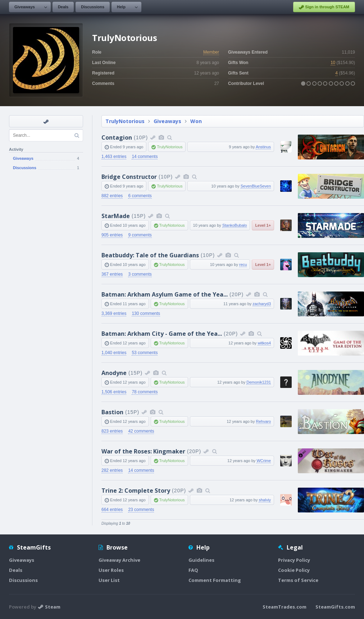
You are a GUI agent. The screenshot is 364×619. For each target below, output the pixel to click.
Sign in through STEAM (324, 7)
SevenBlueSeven (256, 186)
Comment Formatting (215, 580)
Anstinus (263, 147)
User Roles (111, 570)
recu (243, 265)
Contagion (117, 137)
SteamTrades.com (285, 607)
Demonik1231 (259, 382)
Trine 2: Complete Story (136, 491)
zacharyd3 (262, 304)
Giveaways (25, 7)
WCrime (264, 461)
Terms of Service (298, 580)
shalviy (265, 500)
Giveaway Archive (119, 560)
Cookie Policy (294, 570)
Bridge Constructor (129, 177)
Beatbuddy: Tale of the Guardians (150, 255)
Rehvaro (264, 421)
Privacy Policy (294, 560)
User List (109, 580)
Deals (63, 7)
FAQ (193, 570)
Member (211, 52)
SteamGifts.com (335, 607)
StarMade (116, 216)
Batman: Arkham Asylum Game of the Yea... (165, 294)
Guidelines (201, 560)
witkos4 (264, 343)
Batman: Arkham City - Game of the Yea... (162, 334)
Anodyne (114, 373)
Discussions (93, 7)
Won (196, 121)
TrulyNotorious (125, 121)
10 (333, 63)
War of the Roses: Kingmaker (143, 451)
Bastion (112, 412)
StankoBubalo (235, 225)
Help (121, 7)
